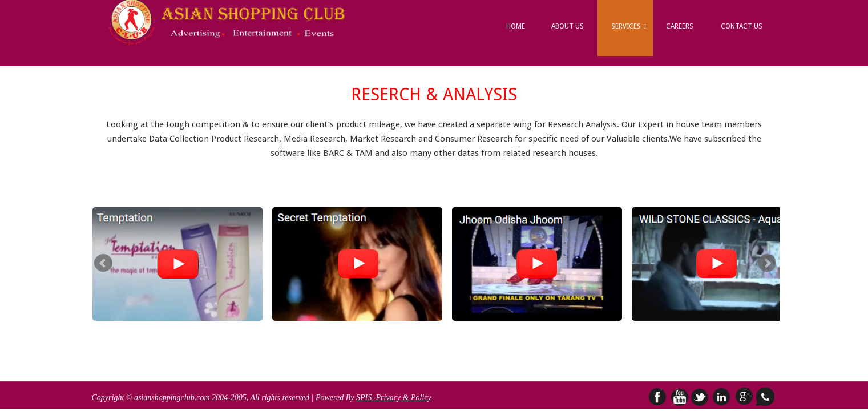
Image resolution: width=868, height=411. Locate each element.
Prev (103, 263)
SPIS (364, 398)
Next (767, 263)
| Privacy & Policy (401, 398)
